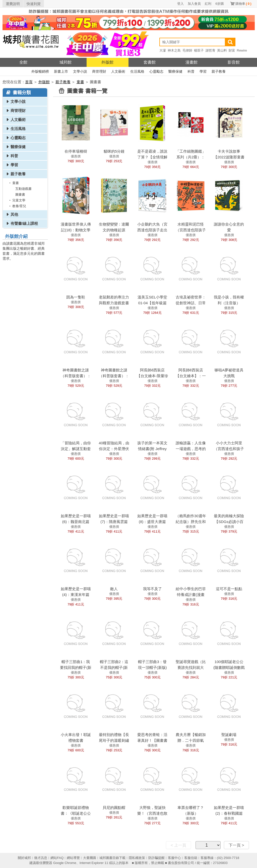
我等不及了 (152, 589)
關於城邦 (24, 858)
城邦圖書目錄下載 (112, 858)
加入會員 (194, 4)
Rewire (242, 50)
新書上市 (61, 71)
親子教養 (219, 71)
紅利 (208, 4)
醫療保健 (175, 71)
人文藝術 (118, 71)
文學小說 (80, 71)
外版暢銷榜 (40, 71)
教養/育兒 (17, 206)
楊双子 (199, 50)
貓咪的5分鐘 (114, 151)
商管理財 (99, 71)
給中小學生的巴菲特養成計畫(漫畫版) (191, 595)
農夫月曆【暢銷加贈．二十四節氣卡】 (191, 740)
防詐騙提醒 (156, 858)
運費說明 (13, 4)
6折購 (219, 4)
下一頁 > (236, 845)
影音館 (234, 62)
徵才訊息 (41, 858)
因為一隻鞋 (76, 297)
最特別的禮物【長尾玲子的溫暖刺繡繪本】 (114, 740)
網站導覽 (73, 858)
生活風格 (137, 71)
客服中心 (174, 858)
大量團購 (90, 858)
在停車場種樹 (76, 151)
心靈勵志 (156, 71)
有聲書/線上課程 (24, 223)
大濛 (163, 50)
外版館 (107, 62)
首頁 (29, 82)
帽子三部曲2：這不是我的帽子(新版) (114, 667)
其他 (14, 214)
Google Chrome (65, 863)
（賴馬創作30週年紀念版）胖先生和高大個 (191, 522)
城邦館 (66, 62)
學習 (203, 71)
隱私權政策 (137, 858)
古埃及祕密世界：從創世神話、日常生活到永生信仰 (191, 303)
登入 (180, 4)
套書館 (150, 62)
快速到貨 (34, 4)
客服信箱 (191, 858)
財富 (232, 50)
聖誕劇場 (229, 735)
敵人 (114, 589)
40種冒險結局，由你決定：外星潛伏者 (114, 449)
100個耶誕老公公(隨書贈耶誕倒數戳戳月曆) (229, 667)
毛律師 (187, 50)
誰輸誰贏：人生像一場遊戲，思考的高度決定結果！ (191, 449)
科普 (191, 71)
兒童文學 (17, 200)
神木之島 (174, 50)
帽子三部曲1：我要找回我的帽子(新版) (76, 667)
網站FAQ (57, 858)
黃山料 (222, 50)
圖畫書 (20, 194)
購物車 (243, 4)
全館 (23, 62)
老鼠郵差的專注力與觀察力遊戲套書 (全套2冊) (114, 303)
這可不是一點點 (229, 589)
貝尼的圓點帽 (114, 808)
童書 (80, 82)
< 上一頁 (178, 845)
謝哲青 (210, 50)
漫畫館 (191, 62)
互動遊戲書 (23, 189)
